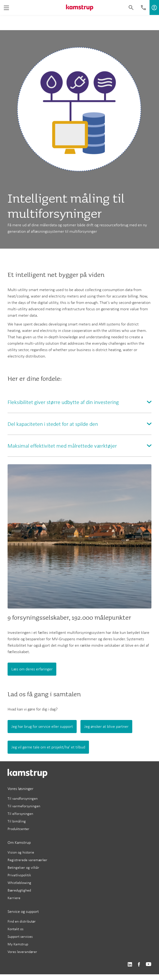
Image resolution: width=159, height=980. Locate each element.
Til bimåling (17, 821)
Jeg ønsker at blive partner (106, 726)
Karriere (14, 898)
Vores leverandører (22, 952)
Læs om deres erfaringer (32, 669)
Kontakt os (15, 929)
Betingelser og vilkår (23, 867)
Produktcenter (18, 829)
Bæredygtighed (19, 890)
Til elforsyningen (20, 814)
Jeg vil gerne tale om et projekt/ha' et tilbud (48, 747)
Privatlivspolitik (19, 875)
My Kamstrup (18, 944)
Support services (20, 936)
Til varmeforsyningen (24, 806)
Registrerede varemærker (27, 860)
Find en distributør (22, 921)
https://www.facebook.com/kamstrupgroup (139, 964)
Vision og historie (21, 852)
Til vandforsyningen (23, 798)
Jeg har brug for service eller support (42, 726)
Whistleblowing (19, 883)
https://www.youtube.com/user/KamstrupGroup (149, 964)
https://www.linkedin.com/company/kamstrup (130, 964)
